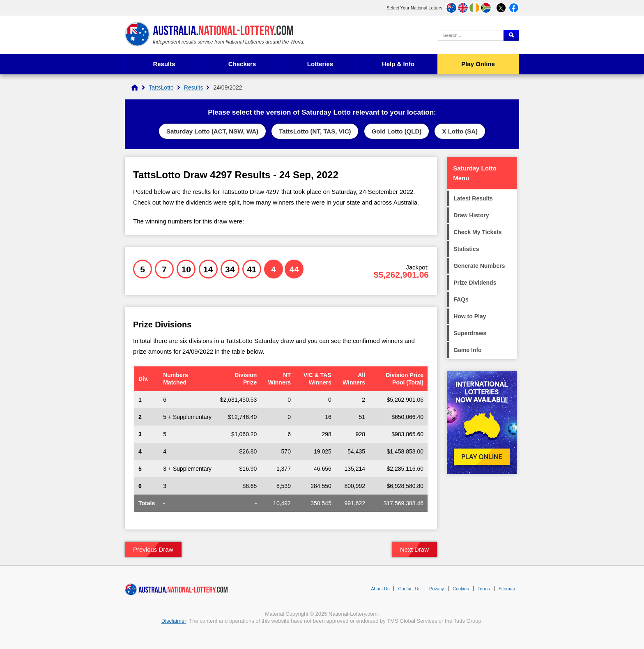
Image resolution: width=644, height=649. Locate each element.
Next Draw (414, 549)
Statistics (466, 249)
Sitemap (507, 589)
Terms (484, 589)
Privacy (437, 589)
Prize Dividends (475, 283)
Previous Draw (153, 549)
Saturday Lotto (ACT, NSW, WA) (212, 131)
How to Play (470, 316)
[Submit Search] (511, 35)
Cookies (461, 589)
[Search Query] (471, 35)
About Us (380, 589)
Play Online (478, 64)
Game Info (467, 350)
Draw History (471, 215)
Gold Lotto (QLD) (397, 131)
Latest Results (473, 198)
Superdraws (470, 333)
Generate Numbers (479, 266)
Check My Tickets (477, 232)
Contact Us (409, 589)
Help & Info (398, 64)
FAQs (461, 299)
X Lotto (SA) (460, 131)
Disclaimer (174, 621)
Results (164, 64)
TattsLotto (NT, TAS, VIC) (315, 131)
